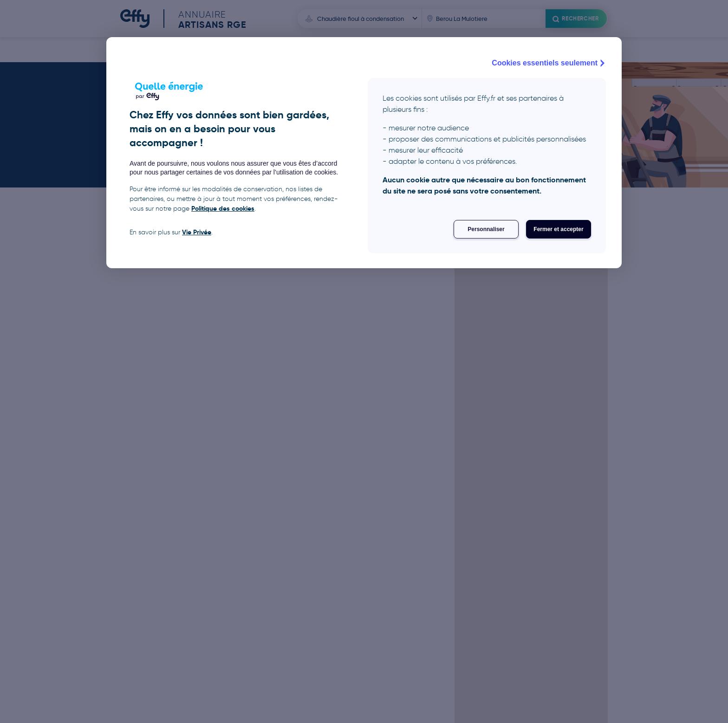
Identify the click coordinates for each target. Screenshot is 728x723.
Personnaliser (486, 229)
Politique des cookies (223, 208)
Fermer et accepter (558, 229)
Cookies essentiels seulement (549, 63)
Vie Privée (197, 232)
